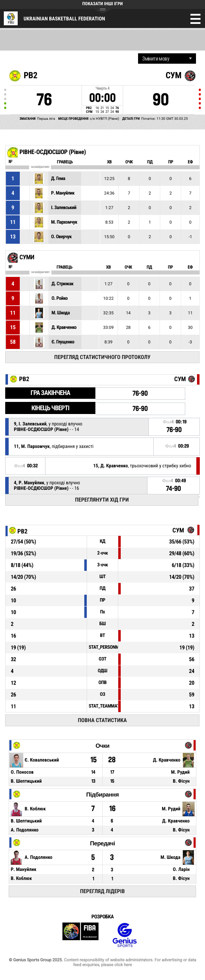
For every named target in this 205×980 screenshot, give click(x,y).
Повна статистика (102, 720)
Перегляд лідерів (102, 891)
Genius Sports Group (125, 935)
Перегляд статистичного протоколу (102, 357)
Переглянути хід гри (102, 500)
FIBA (80, 935)
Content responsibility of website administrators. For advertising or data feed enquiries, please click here (130, 962)
